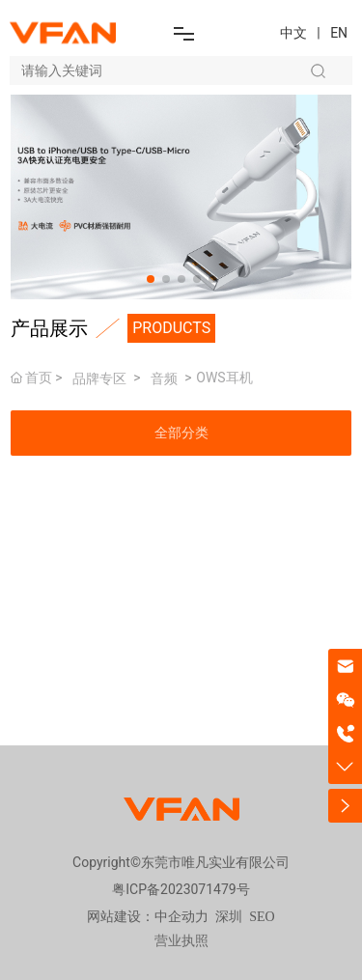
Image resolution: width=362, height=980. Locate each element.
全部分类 (181, 433)
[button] (151, 279)
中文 (293, 33)
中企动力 (181, 917)
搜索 (318, 70)
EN (339, 33)
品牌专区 (99, 378)
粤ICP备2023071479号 (181, 889)
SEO (262, 917)
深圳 (229, 917)
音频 (164, 378)
